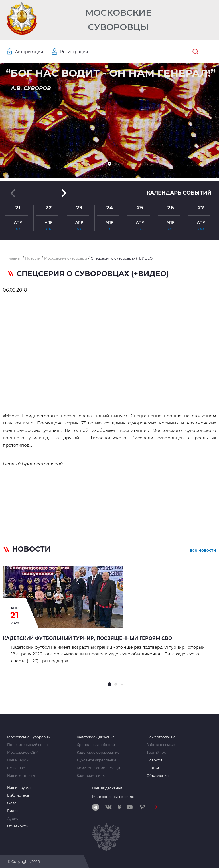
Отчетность (17, 826)
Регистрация (74, 52)
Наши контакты (21, 776)
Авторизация (29, 52)
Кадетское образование (98, 753)
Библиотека (18, 795)
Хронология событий (96, 745)
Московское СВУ (22, 753)
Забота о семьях (161, 745)
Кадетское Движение (96, 737)
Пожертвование (161, 737)
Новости (154, 760)
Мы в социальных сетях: (113, 797)
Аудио (13, 819)
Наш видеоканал (107, 788)
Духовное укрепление (97, 760)
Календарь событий (179, 193)
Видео (13, 811)
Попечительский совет (28, 745)
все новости (203, 550)
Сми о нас (16, 768)
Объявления (158, 776)
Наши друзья (19, 788)
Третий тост (157, 753)
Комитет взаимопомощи (98, 768)
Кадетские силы (91, 776)
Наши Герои (18, 760)
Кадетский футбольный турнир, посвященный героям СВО (87, 638)
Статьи (153, 768)
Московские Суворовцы (118, 20)
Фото (12, 803)
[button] (109, 164)
